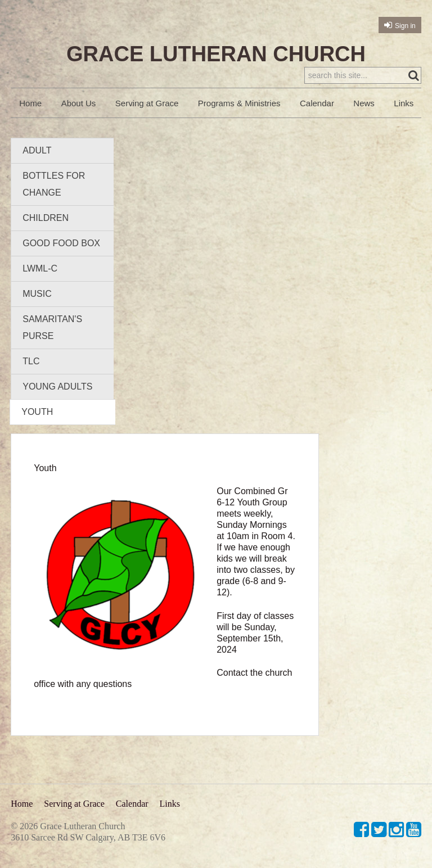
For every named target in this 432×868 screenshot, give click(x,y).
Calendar (317, 103)
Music (37, 294)
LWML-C (40, 268)
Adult (37, 150)
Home (30, 103)
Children (46, 218)
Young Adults (57, 386)
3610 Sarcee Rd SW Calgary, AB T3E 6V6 (88, 837)
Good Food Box (61, 243)
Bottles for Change (54, 184)
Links (404, 103)
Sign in (405, 26)
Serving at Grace (147, 103)
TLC (31, 361)
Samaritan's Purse (52, 327)
